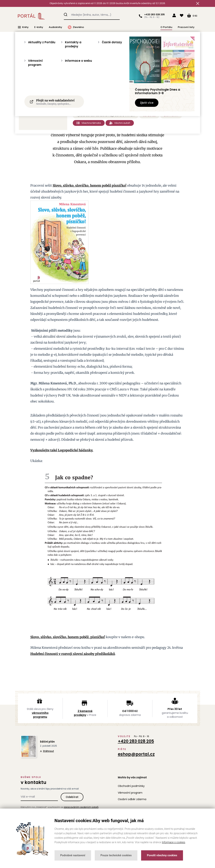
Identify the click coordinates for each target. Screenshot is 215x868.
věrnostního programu (40, 715)
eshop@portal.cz (136, 754)
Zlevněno (76, 27)
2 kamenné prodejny (83, 713)
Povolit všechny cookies (162, 855)
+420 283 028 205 (154, 15)
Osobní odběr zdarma (132, 799)
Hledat (66, 14)
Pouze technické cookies (116, 855)
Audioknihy (55, 27)
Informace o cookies (174, 842)
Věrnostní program (130, 793)
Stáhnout (47, 751)
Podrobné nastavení (73, 855)
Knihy (23, 27)
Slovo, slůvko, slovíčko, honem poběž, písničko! (68, 637)
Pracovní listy (186, 27)
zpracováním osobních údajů (81, 807)
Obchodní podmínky (131, 786)
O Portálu (166, 27)
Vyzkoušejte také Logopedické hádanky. (62, 450)
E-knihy (39, 27)
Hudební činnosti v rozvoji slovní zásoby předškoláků (73, 654)
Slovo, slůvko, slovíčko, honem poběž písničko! (90, 185)
